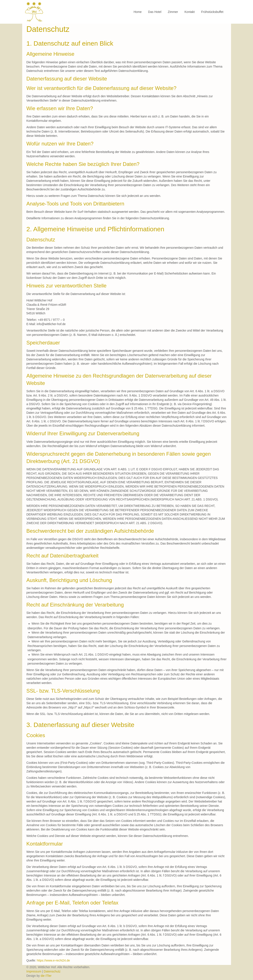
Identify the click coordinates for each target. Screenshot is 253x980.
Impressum (34, 971)
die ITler (46, 976)
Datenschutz (52, 971)
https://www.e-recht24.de (53, 960)
